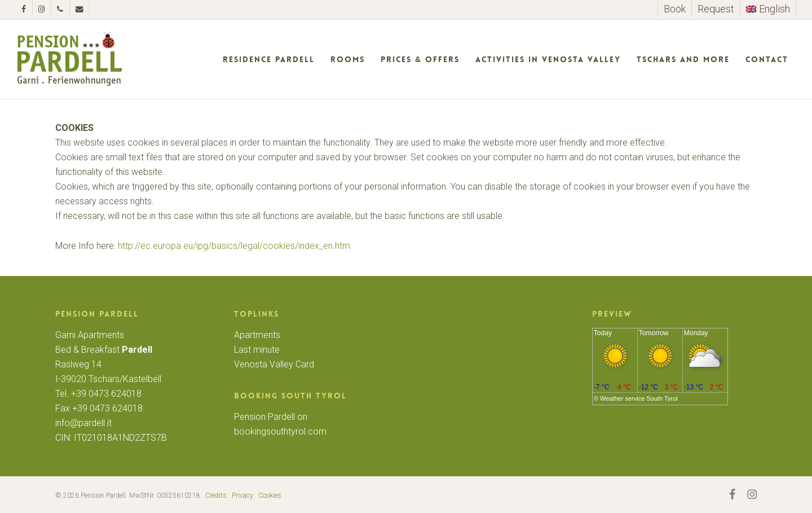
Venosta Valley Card (274, 364)
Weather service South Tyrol (639, 398)
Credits (216, 496)
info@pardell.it (83, 423)
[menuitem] (768, 9)
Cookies (270, 496)
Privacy (242, 496)
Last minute (257, 350)
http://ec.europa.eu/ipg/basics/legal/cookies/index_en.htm (234, 246)
